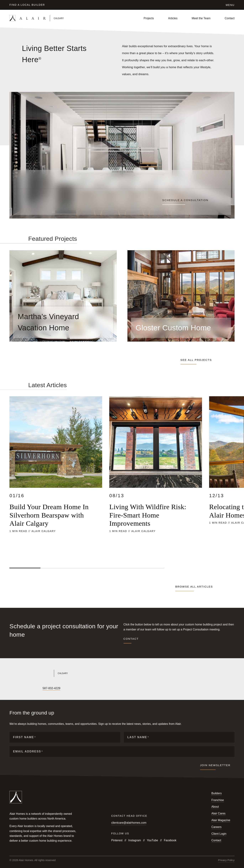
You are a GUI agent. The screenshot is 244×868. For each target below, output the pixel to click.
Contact (230, 18)
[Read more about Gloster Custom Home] (181, 328)
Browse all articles (194, 587)
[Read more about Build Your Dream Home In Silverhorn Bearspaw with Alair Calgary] (56, 476)
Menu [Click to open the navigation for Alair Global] (230, 5)
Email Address (28, 751)
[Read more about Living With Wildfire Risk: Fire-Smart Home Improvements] (156, 476)
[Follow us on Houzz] (35, 688)
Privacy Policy (226, 860)
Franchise (218, 800)
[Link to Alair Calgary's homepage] (63, 673)
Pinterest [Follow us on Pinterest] (117, 840)
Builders (217, 793)
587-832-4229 (51, 688)
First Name (24, 737)
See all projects (197, 360)
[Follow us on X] (23, 688)
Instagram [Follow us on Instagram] (135, 840)
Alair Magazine (221, 820)
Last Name (138, 737)
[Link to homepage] (47, 18)
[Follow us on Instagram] (17, 688)
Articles (173, 18)
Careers (217, 827)
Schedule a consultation (185, 200)
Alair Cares (218, 813)
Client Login (219, 834)
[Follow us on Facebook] (11, 688)
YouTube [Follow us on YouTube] (152, 840)
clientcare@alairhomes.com (129, 823)
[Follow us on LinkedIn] (29, 688)
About (215, 807)
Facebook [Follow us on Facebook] (170, 840)
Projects (149, 18)
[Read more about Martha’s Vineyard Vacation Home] (63, 322)
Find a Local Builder (27, 5)
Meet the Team (201, 18)
